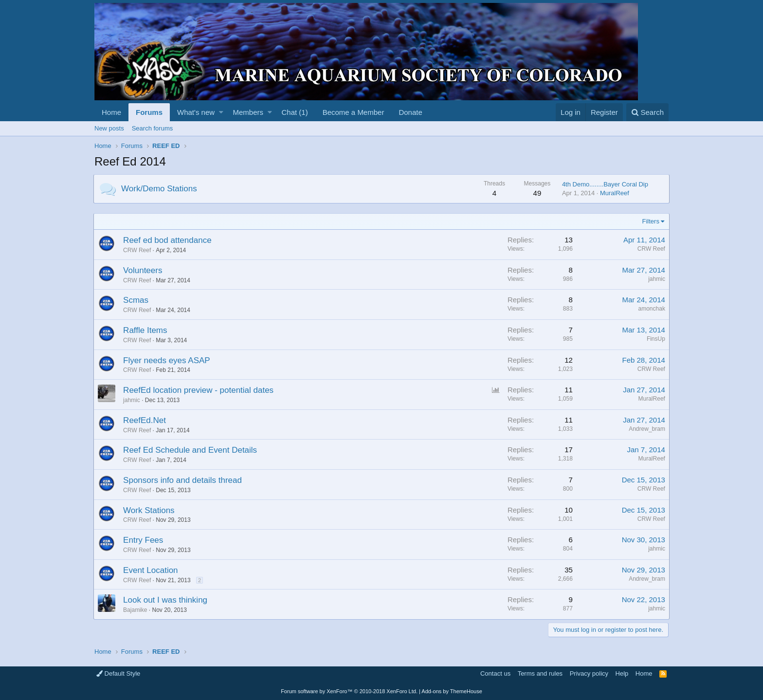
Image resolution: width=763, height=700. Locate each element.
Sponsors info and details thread (183, 480)
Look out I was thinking (166, 600)
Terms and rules (540, 673)
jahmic (656, 279)
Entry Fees (144, 540)
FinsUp (655, 339)
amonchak (651, 309)
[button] (221, 112)
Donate (410, 112)
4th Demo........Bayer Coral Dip (604, 184)
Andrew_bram (646, 429)
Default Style (118, 673)
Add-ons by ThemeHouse (452, 691)
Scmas (137, 300)
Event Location (151, 570)
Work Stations (150, 510)
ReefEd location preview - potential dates (199, 390)
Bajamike (136, 610)
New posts (109, 128)
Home (111, 112)
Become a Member (354, 112)
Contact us (495, 673)
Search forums (153, 128)
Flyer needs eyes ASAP (168, 360)
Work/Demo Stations (160, 189)
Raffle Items (146, 330)
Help (622, 673)
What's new (196, 112)
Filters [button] (650, 221)
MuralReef (614, 193)
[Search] (647, 112)
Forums (149, 112)
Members (248, 112)
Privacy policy (589, 673)
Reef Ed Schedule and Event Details (191, 450)
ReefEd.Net (145, 420)
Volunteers (144, 270)
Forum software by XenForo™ (349, 691)
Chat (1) (294, 112)
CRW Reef (138, 250)
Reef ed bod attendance (168, 240)
